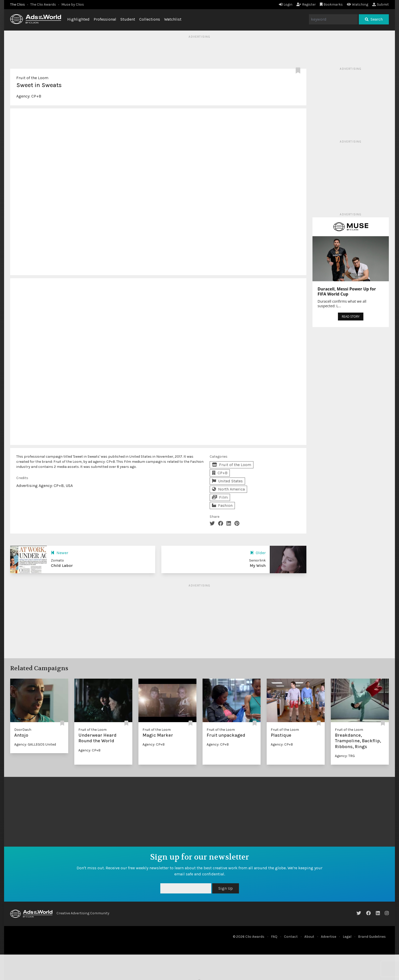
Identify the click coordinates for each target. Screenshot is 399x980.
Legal (347, 937)
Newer (60, 553)
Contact (291, 937)
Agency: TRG (345, 756)
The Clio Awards (43, 4)
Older (258, 553)
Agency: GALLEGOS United (35, 744)
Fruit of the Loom (32, 78)
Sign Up (226, 888)
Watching (358, 4)
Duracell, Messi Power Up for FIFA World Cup (347, 291)
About (309, 937)
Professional (105, 19)
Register (306, 4)
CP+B (36, 96)
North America (228, 489)
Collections (150, 19)
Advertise (329, 937)
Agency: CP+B (89, 750)
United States (227, 481)
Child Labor (62, 565)
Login (286, 4)
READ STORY (351, 317)
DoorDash (23, 730)
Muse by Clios (73, 4)
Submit (381, 4)
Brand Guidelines (372, 937)
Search (374, 19)
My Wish (258, 565)
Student (128, 19)
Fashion (222, 505)
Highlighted (78, 19)
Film (220, 497)
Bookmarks (331, 4)
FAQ (274, 937)
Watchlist (173, 19)
